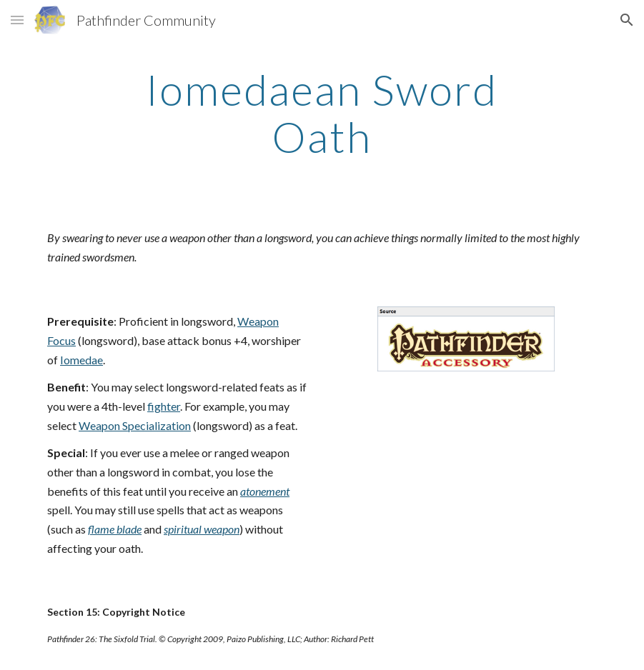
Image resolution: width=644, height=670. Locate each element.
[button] (17, 20)
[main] (322, 113)
